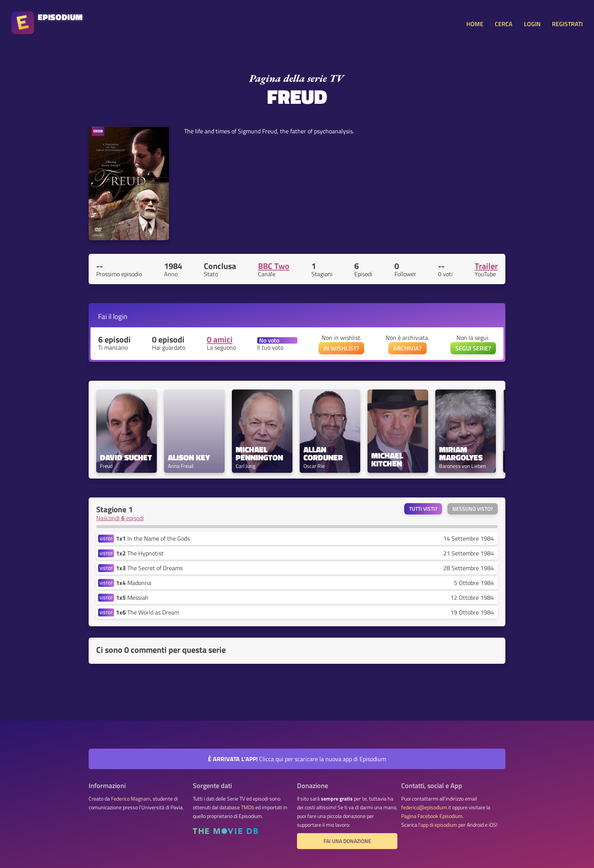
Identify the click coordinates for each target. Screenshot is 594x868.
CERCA (504, 24)
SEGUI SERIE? (473, 348)
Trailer (486, 266)
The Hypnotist (140, 553)
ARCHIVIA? (407, 348)
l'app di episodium (438, 825)
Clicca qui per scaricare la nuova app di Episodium (297, 759)
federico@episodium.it (426, 807)
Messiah (132, 597)
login (120, 316)
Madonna (134, 583)
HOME (475, 24)
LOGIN (532, 24)
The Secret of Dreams (149, 568)
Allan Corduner (323, 454)
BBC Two (274, 266)
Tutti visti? (423, 509)
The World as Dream (148, 612)
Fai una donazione (347, 841)
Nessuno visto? (473, 509)
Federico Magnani (131, 799)
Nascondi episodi (120, 518)
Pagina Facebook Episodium (432, 816)
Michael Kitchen (388, 460)
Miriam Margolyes (461, 454)
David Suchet (126, 457)
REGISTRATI (567, 24)
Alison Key (189, 457)
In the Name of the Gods (153, 538)
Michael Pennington (259, 454)
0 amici (220, 339)
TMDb (248, 807)
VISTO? (106, 539)
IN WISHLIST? (341, 348)
